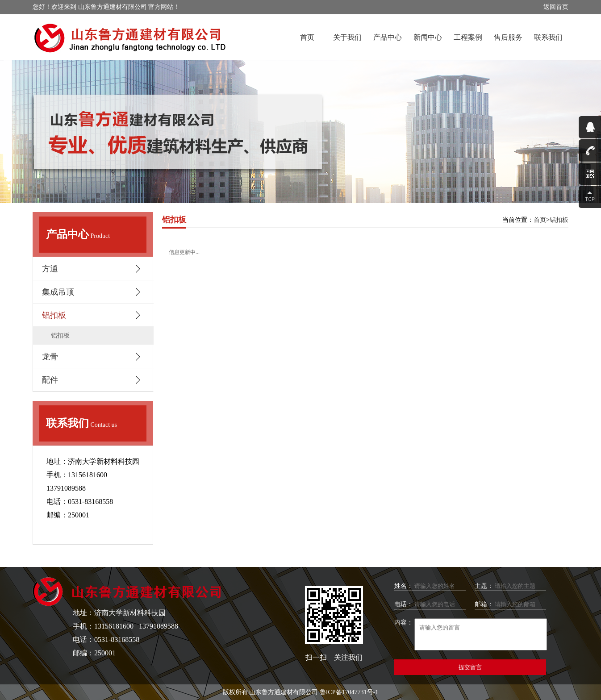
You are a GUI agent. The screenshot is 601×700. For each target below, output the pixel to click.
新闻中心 (428, 37)
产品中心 (388, 37)
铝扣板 (60, 335)
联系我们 (548, 37)
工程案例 (468, 37)
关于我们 (347, 37)
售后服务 (508, 37)
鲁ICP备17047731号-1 (349, 692)
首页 (307, 37)
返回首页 (556, 7)
